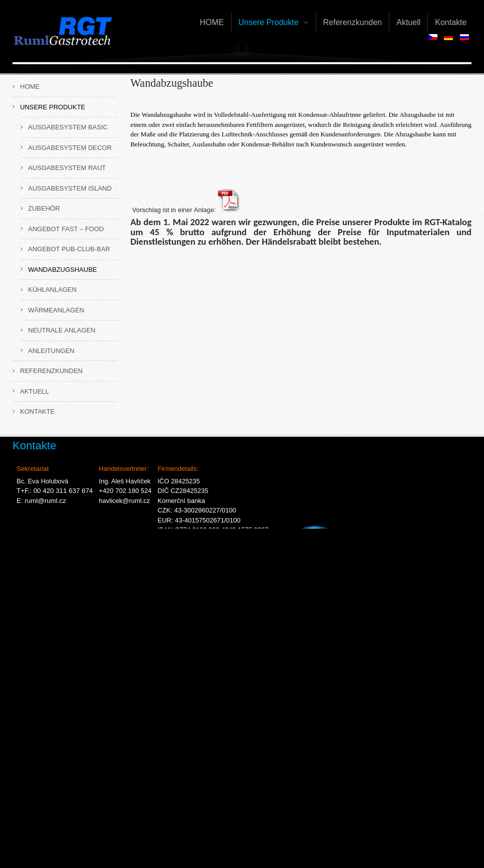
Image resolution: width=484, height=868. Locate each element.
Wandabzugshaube (62, 270)
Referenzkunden (51, 371)
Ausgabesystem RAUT (67, 168)
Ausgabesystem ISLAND (70, 188)
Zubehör (44, 208)
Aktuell (35, 391)
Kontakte (37, 411)
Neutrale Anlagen (62, 330)
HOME (30, 86)
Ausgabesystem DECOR (70, 148)
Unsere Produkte (53, 107)
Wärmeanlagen (56, 310)
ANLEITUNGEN (51, 351)
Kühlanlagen (52, 290)
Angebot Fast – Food (66, 229)
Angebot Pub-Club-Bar (69, 249)
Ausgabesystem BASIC (68, 127)
